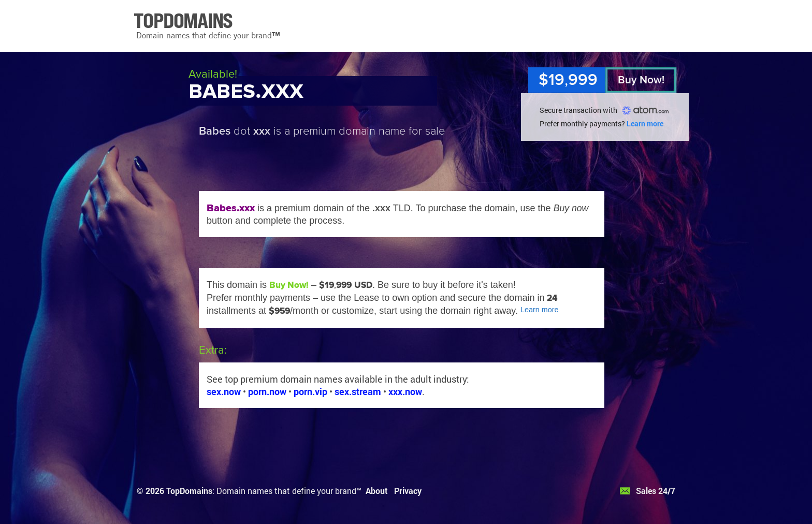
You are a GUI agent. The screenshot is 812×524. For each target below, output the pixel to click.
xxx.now (405, 391)
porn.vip (310, 391)
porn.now (267, 391)
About (377, 491)
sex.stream (358, 391)
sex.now (224, 391)
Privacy (408, 491)
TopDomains (189, 491)
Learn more (645, 123)
